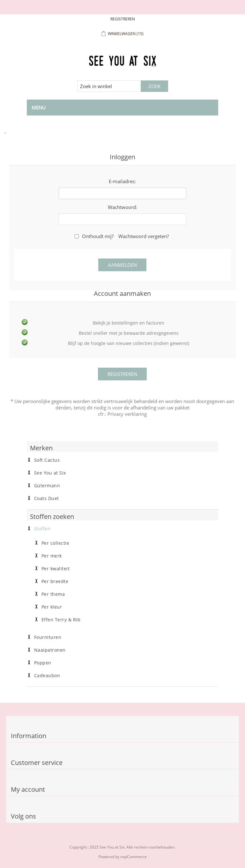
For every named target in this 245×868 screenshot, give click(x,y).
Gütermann (47, 486)
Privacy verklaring (127, 414)
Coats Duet (47, 498)
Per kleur (52, 607)
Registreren (123, 19)
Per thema (53, 594)
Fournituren (48, 637)
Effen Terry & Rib (61, 620)
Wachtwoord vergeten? (144, 236)
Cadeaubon (47, 676)
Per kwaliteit (56, 569)
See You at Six (50, 473)
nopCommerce (134, 857)
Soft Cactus (47, 460)
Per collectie (56, 543)
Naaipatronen (50, 650)
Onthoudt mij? (98, 236)
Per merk (52, 556)
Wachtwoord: (122, 207)
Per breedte (55, 581)
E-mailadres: (122, 181)
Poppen (43, 663)
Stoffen (42, 529)
